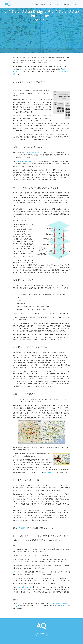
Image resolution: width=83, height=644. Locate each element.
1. (13, 549)
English (75, 4)
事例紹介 (43, 4)
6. (13, 578)
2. (13, 555)
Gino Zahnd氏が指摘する (26, 161)
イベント (58, 4)
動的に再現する (49, 472)
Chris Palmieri (43, 20)
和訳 (27, 99)
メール (21, 540)
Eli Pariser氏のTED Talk (24, 587)
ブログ (51, 4)
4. (13, 565)
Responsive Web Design (33, 152)
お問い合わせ (66, 4)
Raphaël (63, 606)
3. (13, 559)
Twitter (21, 528)
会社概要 (36, 4)
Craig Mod (17, 572)
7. (13, 587)
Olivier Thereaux (55, 603)
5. (13, 572)
